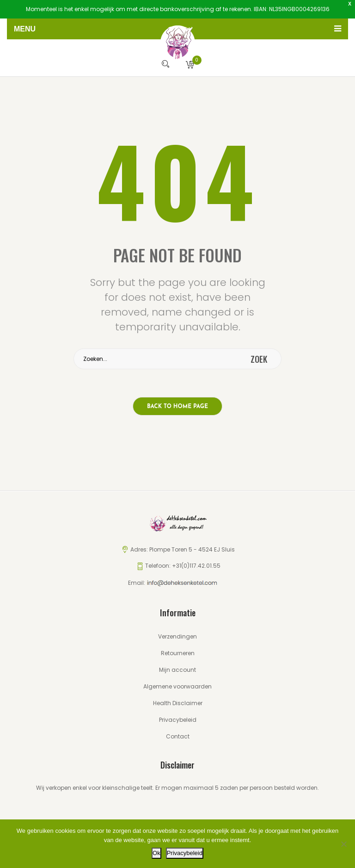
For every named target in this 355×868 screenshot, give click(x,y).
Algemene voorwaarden (177, 686)
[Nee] (343, 844)
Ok (156, 853)
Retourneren (178, 653)
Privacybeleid (178, 720)
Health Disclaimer (178, 703)
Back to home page (177, 407)
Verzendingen (177, 636)
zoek (259, 359)
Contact (178, 736)
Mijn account (177, 670)
